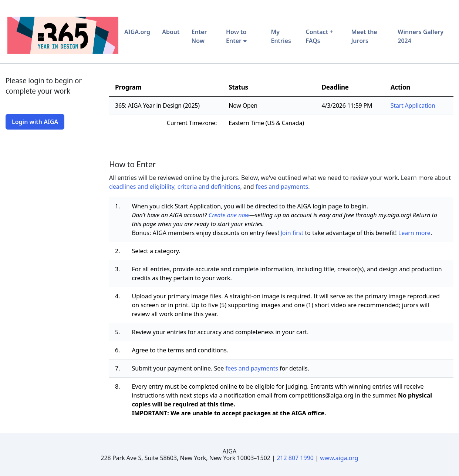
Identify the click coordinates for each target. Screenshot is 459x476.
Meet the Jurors (364, 36)
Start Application (413, 105)
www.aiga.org (339, 458)
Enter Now (199, 36)
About (171, 32)
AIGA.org (137, 32)
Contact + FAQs (319, 36)
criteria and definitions (209, 187)
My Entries (281, 36)
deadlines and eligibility (142, 187)
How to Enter (236, 36)
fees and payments (282, 187)
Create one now (229, 215)
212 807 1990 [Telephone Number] (295, 458)
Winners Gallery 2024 (421, 36)
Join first (292, 233)
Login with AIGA (35, 122)
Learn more (414, 233)
